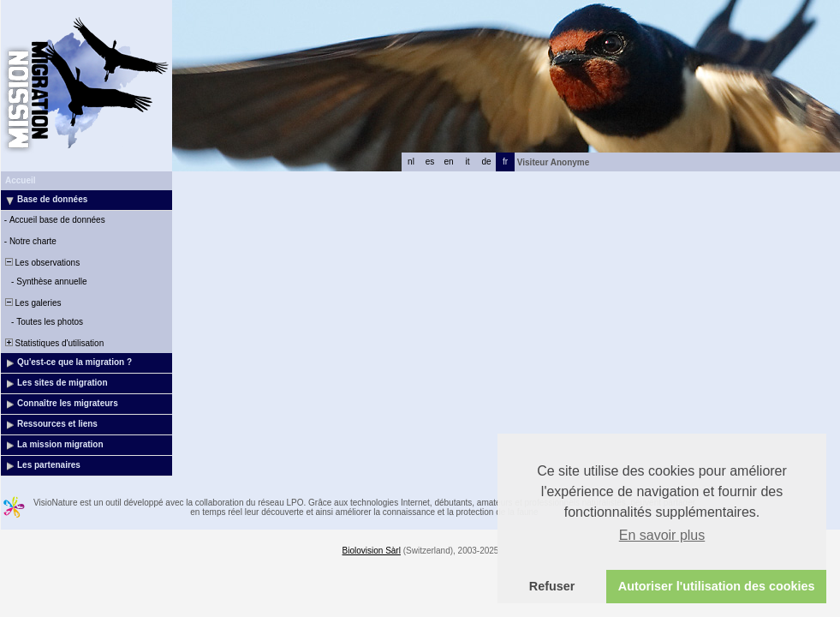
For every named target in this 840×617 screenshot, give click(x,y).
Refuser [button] (552, 586)
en (448, 162)
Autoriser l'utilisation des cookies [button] (717, 586)
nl (411, 162)
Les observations (41, 263)
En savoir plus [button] (662, 535)
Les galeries (32, 303)
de (486, 162)
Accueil (21, 180)
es (430, 162)
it (468, 162)
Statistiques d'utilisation (53, 343)
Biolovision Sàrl (372, 551)
